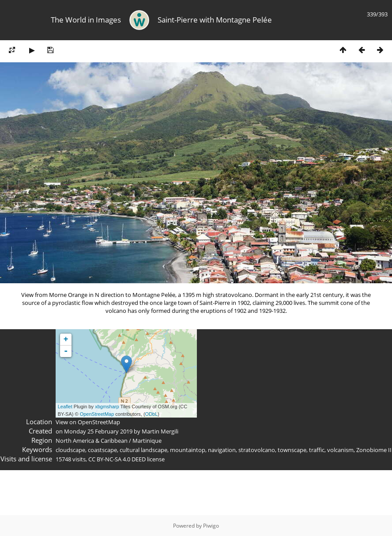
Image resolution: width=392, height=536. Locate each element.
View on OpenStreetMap (88, 422)
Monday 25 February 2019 (98, 431)
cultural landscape (143, 450)
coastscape (102, 450)
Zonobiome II (374, 450)
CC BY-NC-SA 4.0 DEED (117, 459)
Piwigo (211, 526)
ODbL (152, 414)
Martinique (147, 441)
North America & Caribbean (92, 441)
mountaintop (188, 450)
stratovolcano (257, 450)
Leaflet (65, 407)
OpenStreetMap (97, 414)
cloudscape (70, 450)
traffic (317, 450)
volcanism (340, 450)
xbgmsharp (107, 407)
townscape (292, 450)
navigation (222, 450)
